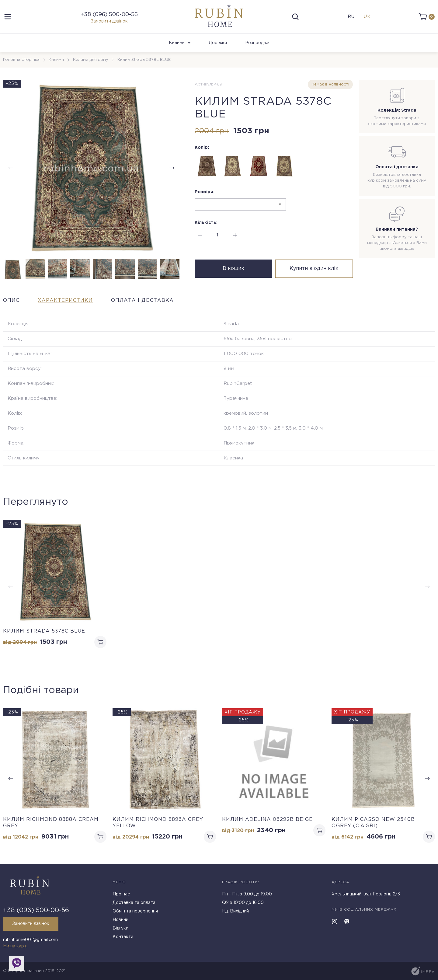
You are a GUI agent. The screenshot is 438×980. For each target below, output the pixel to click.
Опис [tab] (11, 300)
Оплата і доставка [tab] (142, 300)
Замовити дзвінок (109, 21)
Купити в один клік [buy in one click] (314, 269)
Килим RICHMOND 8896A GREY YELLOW (158, 823)
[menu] (8, 17)
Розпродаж (257, 43)
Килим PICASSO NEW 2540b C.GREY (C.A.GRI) (373, 823)
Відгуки (120, 928)
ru (351, 17)
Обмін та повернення (135, 911)
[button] (172, 168)
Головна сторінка (21, 60)
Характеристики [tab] (65, 300)
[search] (295, 17)
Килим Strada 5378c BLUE (44, 631)
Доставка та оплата (134, 903)
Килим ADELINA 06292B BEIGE (267, 820)
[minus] (200, 235)
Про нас (121, 894)
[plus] (235, 235)
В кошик (233, 269)
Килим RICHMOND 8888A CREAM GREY (51, 823)
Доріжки (218, 43)
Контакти (123, 937)
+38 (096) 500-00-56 (109, 15)
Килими (180, 43)
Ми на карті (15, 946)
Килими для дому (91, 60)
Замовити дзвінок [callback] (31, 924)
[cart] (427, 17)
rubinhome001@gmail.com (30, 940)
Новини (120, 920)
